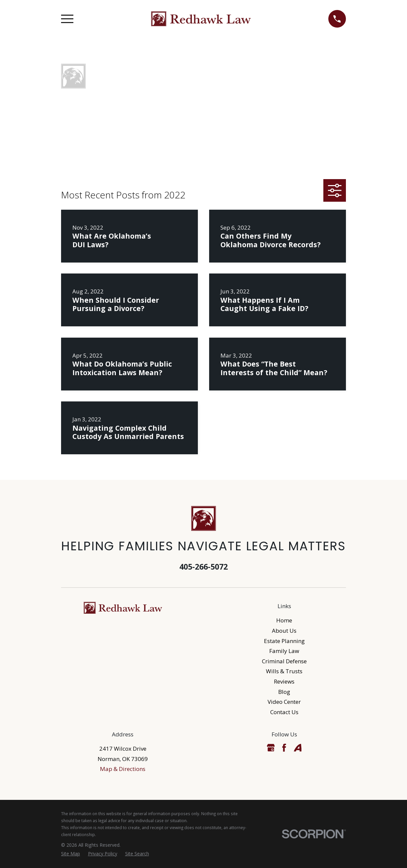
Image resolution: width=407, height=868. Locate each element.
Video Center (284, 702)
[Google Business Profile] (271, 748)
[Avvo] (298, 748)
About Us (284, 631)
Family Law (284, 651)
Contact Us (284, 712)
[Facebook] (284, 748)
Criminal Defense (284, 661)
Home (284, 620)
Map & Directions (123, 769)
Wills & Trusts (284, 671)
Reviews (284, 681)
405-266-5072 (203, 567)
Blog (284, 692)
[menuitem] (71, 854)
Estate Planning (284, 641)
